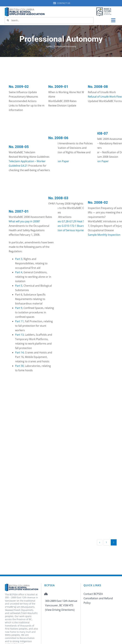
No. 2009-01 (58, 87)
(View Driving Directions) (60, 610)
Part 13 (19, 335)
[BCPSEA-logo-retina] (25, 8)
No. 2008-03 (58, 198)
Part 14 (19, 352)
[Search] (8, 20)
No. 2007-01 (19, 211)
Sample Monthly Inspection (104, 235)
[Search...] (49, 20)
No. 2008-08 (98, 87)
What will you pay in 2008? (24, 221)
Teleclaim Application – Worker (27, 161)
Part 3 (19, 259)
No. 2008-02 (98, 202)
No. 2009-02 (19, 87)
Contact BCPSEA (93, 594)
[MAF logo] (104, 8)
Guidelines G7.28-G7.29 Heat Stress (69, 221)
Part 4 (19, 272)
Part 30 (19, 366)
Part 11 (19, 321)
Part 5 (19, 286)
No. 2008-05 (19, 147)
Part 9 (19, 308)
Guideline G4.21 (18, 166)
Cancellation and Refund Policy (98, 601)
